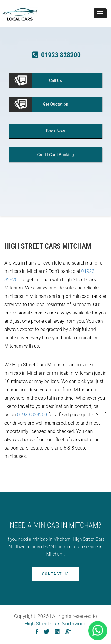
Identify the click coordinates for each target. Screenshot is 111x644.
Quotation (55, 104)
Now (56, 131)
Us (55, 80)
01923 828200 (32, 415)
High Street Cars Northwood (56, 624)
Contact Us (55, 574)
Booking (55, 155)
